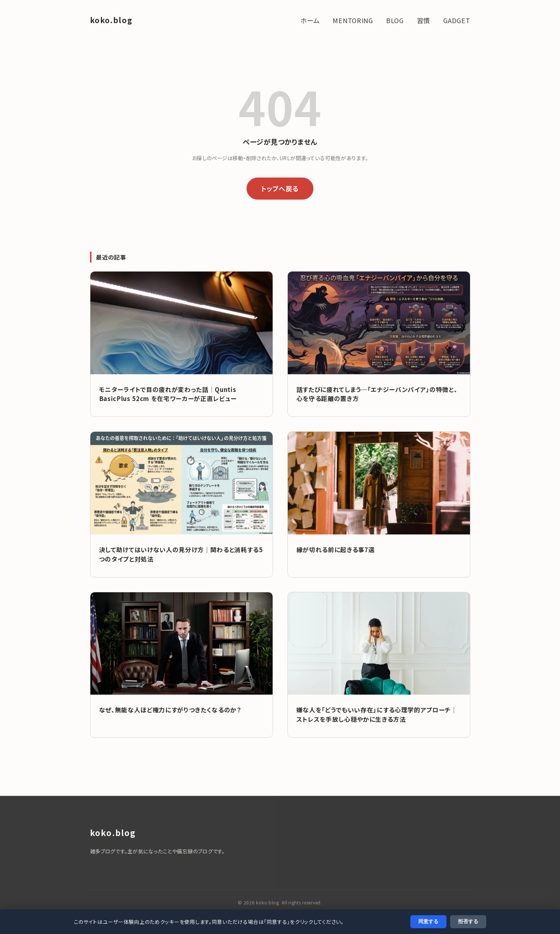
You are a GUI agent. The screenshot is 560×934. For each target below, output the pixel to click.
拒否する (468, 921)
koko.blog (111, 20)
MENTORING (353, 20)
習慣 (424, 20)
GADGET (457, 20)
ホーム (310, 20)
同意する (428, 921)
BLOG (395, 20)
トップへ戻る (280, 188)
